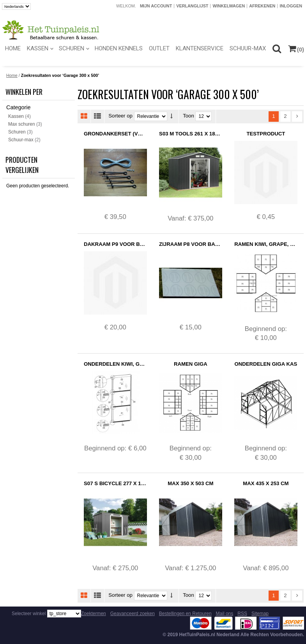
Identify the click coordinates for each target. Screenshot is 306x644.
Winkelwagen (229, 6)
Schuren (17, 132)
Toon (188, 116)
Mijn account (156, 6)
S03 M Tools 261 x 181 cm (190, 134)
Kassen (16, 116)
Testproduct (266, 134)
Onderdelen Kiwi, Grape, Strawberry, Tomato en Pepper (115, 364)
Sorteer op (120, 116)
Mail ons (225, 614)
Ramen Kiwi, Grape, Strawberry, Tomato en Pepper (266, 244)
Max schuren (22, 124)
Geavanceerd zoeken (133, 614)
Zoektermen (94, 614)
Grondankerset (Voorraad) (115, 134)
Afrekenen (262, 6)
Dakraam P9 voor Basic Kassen (115, 244)
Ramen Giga (191, 364)
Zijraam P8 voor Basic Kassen (190, 244)
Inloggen (291, 6)
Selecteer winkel (29, 614)
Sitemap (260, 614)
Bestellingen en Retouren (185, 614)
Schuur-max (21, 140)
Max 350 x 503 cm (190, 483)
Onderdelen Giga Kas (266, 364)
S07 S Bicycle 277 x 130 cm (115, 483)
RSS (242, 614)
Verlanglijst (192, 6)
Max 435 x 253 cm (266, 483)
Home (12, 75)
